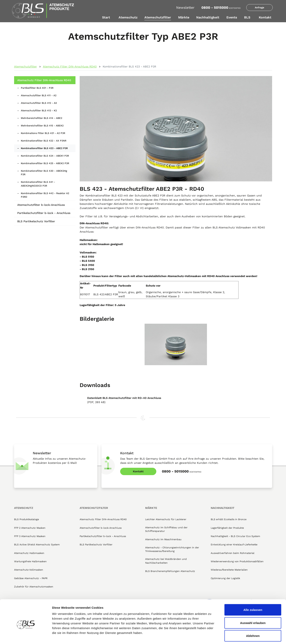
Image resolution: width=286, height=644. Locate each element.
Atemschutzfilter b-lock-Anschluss (41, 205)
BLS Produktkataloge (27, 519)
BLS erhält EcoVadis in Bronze (229, 519)
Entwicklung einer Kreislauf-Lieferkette (234, 545)
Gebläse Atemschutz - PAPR (31, 578)
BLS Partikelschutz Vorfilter (36, 221)
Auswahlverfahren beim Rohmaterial (233, 553)
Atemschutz (128, 17)
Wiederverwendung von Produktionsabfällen (237, 561)
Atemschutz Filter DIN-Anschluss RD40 (70, 66)
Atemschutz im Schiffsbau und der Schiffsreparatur (166, 529)
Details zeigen (211, 636)
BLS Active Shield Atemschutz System (37, 545)
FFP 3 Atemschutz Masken (30, 536)
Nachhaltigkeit (208, 17)
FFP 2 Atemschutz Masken (30, 528)
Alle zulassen (253, 592)
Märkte (184, 17)
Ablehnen (253, 618)
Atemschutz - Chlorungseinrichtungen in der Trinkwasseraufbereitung (172, 549)
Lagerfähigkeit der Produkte (227, 528)
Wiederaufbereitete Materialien (229, 570)
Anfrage (259, 8)
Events (232, 17)
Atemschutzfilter (158, 17)
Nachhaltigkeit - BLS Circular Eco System (235, 536)
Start (106, 17)
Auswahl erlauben (253, 605)
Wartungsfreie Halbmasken (30, 561)
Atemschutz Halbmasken (29, 553)
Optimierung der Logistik (225, 578)
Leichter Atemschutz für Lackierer (166, 519)
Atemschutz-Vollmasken (29, 570)
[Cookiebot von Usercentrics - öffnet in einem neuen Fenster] (26, 636)
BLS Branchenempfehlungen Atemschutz (170, 571)
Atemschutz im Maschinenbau (163, 539)
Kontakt (265, 17)
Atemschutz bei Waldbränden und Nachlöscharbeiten (166, 561)
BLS (247, 17)
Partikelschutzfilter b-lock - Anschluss (44, 213)
